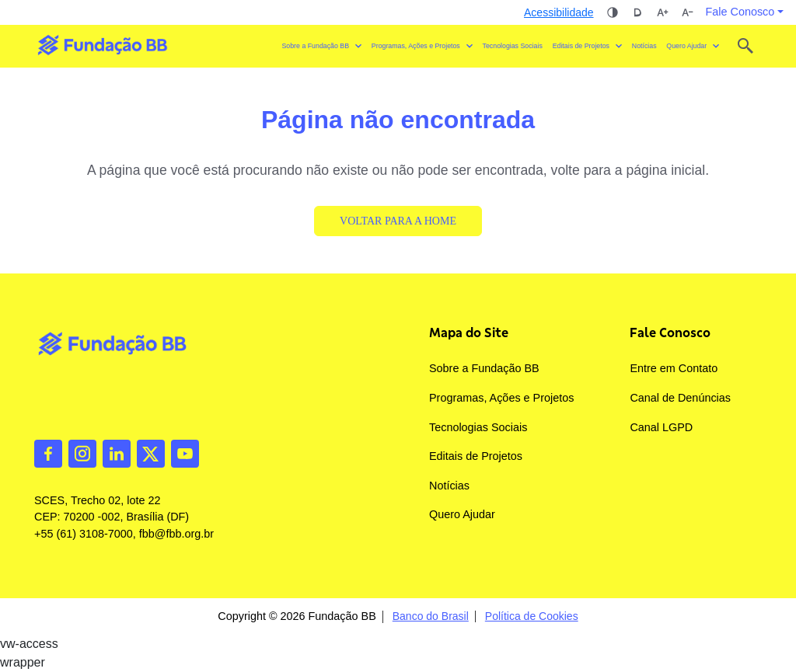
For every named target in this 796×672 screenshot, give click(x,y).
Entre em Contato (674, 368)
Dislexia (637, 12)
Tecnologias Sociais (513, 46)
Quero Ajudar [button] (686, 46)
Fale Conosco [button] (740, 12)
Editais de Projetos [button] (581, 46)
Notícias (644, 46)
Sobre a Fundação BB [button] (315, 46)
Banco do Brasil (431, 616)
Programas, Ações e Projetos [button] (416, 46)
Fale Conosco (670, 333)
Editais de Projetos (476, 456)
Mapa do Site (469, 333)
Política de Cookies (532, 616)
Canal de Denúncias (680, 398)
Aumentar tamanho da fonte (662, 12)
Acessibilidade (559, 12)
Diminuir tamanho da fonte (687, 12)
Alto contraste (613, 12)
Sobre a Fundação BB (484, 368)
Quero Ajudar (462, 514)
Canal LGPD (661, 427)
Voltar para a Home (398, 221)
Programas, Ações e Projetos (501, 398)
